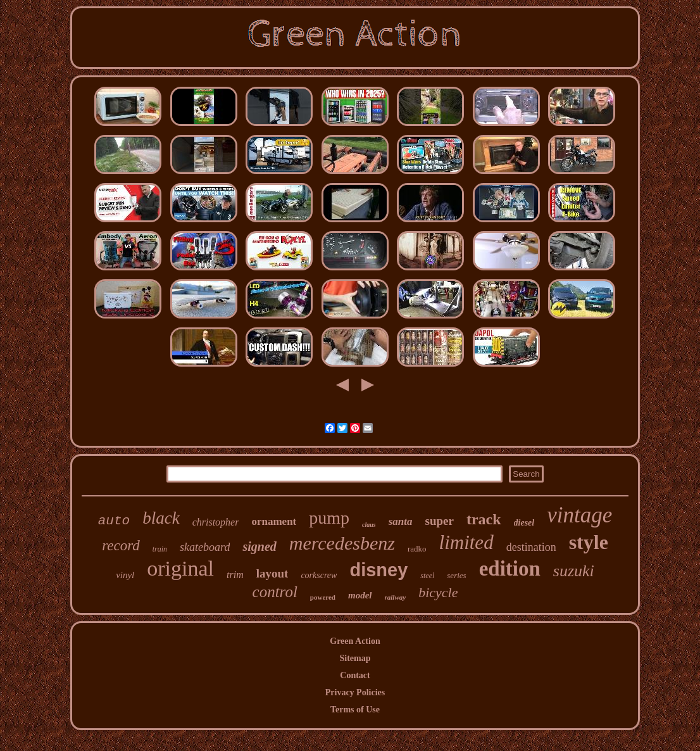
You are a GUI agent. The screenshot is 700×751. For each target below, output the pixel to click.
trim (235, 575)
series (456, 575)
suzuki (574, 571)
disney (378, 570)
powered (323, 597)
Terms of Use (355, 710)
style (589, 542)
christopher (216, 522)
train (160, 549)
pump (329, 518)
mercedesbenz (342, 543)
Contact (355, 675)
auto (114, 521)
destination (531, 547)
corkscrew (319, 575)
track (484, 519)
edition (510, 569)
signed (259, 546)
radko (417, 549)
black (161, 518)
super (440, 521)
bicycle (438, 592)
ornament (274, 521)
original (180, 568)
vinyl (125, 575)
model (360, 595)
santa (401, 521)
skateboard (205, 547)
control (275, 592)
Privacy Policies (355, 692)
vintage (579, 515)
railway (396, 597)
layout (272, 573)
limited (466, 542)
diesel (524, 523)
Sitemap (355, 658)
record (121, 546)
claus (369, 525)
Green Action (355, 641)
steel (427, 576)
